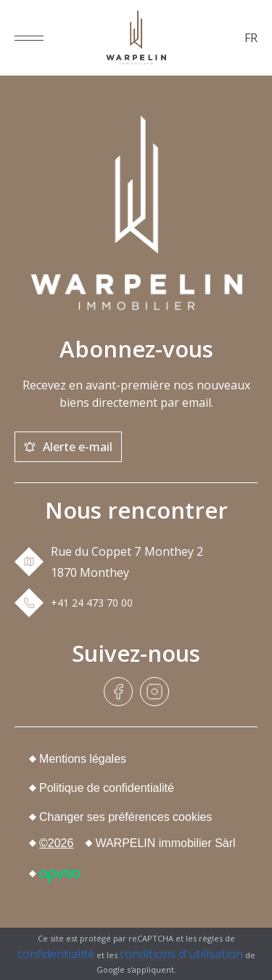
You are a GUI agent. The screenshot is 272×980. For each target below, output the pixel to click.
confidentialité (56, 954)
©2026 (56, 843)
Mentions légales (83, 759)
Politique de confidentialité (107, 788)
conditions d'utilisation (181, 954)
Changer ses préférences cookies (125, 817)
